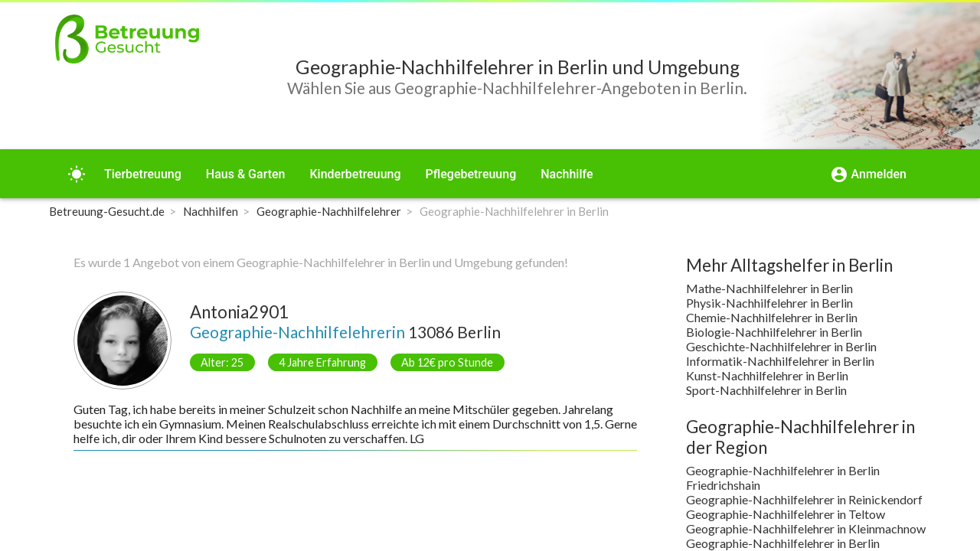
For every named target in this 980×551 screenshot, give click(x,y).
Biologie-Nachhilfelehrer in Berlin (774, 332)
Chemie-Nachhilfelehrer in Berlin (772, 317)
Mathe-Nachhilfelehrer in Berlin (769, 288)
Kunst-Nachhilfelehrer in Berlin (767, 375)
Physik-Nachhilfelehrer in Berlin (769, 303)
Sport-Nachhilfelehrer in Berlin (766, 390)
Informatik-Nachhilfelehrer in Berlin (780, 361)
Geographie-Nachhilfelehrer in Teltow (786, 514)
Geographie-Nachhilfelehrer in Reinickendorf (804, 499)
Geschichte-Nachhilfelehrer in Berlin (781, 346)
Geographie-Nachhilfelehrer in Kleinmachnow (806, 528)
